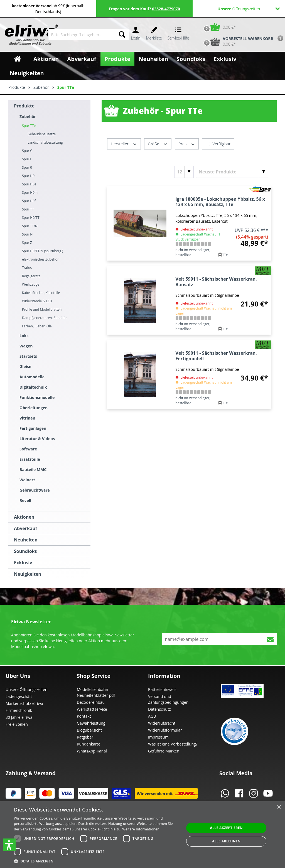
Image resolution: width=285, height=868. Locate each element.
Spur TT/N (30, 226)
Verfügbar (221, 144)
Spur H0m (30, 193)
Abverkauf (25, 528)
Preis (187, 144)
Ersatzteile (30, 459)
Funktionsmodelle (37, 397)
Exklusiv (23, 563)
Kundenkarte (89, 744)
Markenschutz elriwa (24, 703)
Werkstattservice (92, 709)
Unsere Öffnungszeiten (26, 689)
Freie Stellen (17, 724)
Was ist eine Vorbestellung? (173, 744)
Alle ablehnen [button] (226, 841)
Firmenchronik (19, 710)
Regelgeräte (31, 276)
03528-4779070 (166, 9)
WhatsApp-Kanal (92, 751)
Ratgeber (85, 737)
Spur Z (27, 243)
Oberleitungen (34, 408)
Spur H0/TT (31, 218)
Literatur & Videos (37, 439)
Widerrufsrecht (162, 723)
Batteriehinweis (162, 689)
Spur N (27, 234)
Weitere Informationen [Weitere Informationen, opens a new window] (141, 829)
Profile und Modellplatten (42, 309)
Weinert (27, 480)
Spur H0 (28, 176)
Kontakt (84, 716)
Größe (158, 144)
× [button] (279, 807)
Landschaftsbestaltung (45, 142)
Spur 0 (27, 167)
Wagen (26, 346)
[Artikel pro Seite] (184, 172)
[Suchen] (122, 35)
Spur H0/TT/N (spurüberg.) (43, 251)
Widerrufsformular (165, 730)
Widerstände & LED (37, 301)
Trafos (27, 268)
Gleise (25, 366)
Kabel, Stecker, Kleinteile (41, 293)
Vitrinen (27, 418)
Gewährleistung (91, 723)
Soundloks (25, 551)
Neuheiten (26, 540)
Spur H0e (29, 184)
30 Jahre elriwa (19, 717)
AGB (152, 716)
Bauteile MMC (33, 469)
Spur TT (28, 209)
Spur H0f (29, 201)
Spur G (27, 151)
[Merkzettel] (154, 35)
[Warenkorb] (218, 27)
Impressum (158, 737)
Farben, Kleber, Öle (37, 326)
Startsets (28, 356)
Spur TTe (29, 126)
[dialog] (142, 835)
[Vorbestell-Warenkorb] (237, 41)
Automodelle (32, 377)
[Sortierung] (232, 172)
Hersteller (124, 144)
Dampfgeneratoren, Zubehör (44, 318)
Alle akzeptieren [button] (226, 828)
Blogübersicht (89, 730)
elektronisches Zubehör (40, 259)
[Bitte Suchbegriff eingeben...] (82, 35)
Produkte (24, 106)
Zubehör (28, 117)
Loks (24, 336)
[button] (9, 845)
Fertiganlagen (33, 428)
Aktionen (24, 517)
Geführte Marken (164, 751)
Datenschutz (159, 709)
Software (28, 449)
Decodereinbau (91, 702)
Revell (25, 500)
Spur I (27, 159)
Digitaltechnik (33, 387)
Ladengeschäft (19, 696)
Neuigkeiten (28, 574)
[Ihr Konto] (136, 35)
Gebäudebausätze (42, 134)
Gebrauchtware (35, 490)
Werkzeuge (31, 284)
